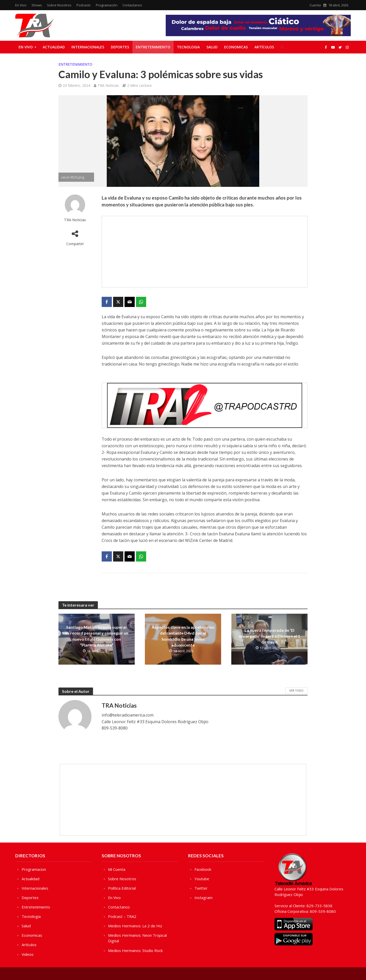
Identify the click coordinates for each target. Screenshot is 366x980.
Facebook (203, 869)
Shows (37, 5)
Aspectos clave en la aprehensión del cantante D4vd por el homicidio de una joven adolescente (183, 636)
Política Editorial (122, 888)
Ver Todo (296, 690)
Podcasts (84, 5)
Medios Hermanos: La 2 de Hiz (135, 926)
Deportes (120, 47)
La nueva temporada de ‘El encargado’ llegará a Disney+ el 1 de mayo (270, 636)
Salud (212, 47)
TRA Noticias (108, 85)
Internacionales (88, 47)
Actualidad (54, 47)
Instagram (203, 898)
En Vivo (21, 5)
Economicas (236, 47)
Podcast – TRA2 (122, 916)
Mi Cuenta (117, 869)
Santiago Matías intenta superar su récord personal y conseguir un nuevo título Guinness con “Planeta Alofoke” (97, 636)
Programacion (34, 869)
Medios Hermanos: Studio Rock (135, 950)
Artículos (264, 47)
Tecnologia (188, 47)
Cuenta (315, 5)
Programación (107, 5)
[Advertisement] (205, 252)
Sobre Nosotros (59, 5)
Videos (28, 954)
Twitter (201, 888)
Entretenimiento (153, 47)
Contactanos (132, 5)
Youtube (202, 879)
